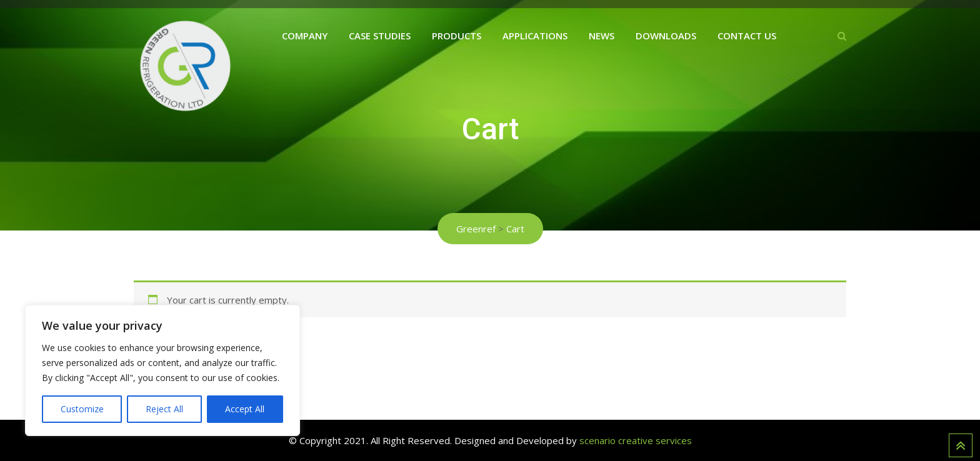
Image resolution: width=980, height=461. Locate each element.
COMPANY (305, 36)
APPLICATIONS (535, 36)
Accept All (245, 409)
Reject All (164, 409)
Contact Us (747, 36)
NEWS (602, 36)
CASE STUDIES (380, 36)
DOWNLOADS (666, 36)
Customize (82, 409)
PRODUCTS (457, 36)
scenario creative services (636, 440)
